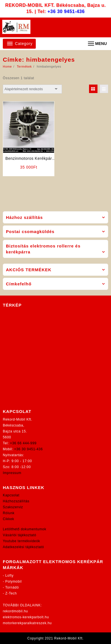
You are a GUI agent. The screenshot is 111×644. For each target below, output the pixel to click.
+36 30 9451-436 (66, 11)
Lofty (10, 576)
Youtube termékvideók (21, 541)
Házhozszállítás (16, 501)
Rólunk (9, 513)
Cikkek (8, 519)
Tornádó (12, 587)
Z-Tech (11, 593)
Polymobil (14, 581)
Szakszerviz (13, 507)
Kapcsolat (11, 495)
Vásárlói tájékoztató (20, 535)
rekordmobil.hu (15, 611)
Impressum (12, 473)
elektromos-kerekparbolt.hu (26, 617)
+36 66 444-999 (23, 443)
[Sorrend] (32, 89)
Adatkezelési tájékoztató (23, 547)
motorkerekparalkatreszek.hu (27, 623)
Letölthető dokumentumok (25, 529)
